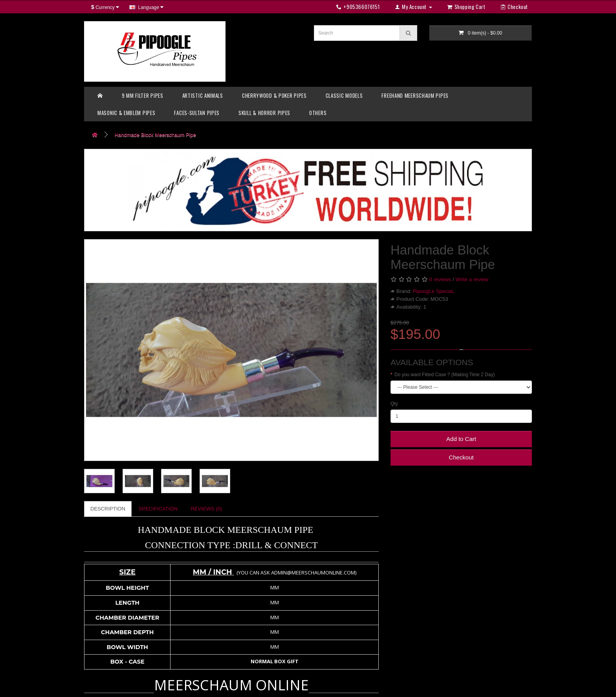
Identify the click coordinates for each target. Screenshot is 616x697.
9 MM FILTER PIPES (143, 95)
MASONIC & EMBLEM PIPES (126, 113)
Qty (394, 404)
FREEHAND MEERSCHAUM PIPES (415, 95)
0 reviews (440, 279)
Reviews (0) (206, 509)
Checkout (461, 457)
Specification (158, 509)
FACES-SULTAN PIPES (197, 113)
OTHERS (318, 113)
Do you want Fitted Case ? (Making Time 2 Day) (445, 375)
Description (108, 509)
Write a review (472, 279)
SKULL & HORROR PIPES (264, 113)
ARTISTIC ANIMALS (203, 95)
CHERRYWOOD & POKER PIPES (274, 95)
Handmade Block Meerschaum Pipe (155, 135)
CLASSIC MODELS (344, 95)
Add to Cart (461, 439)
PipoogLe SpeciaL (434, 291)
